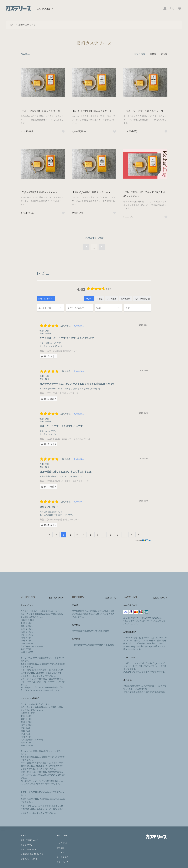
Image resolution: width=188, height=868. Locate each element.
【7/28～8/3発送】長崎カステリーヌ (63, 520)
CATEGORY (43, 9)
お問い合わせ (62, 862)
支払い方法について (29, 849)
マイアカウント (63, 843)
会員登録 (61, 848)
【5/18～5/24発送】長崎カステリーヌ (92, 111)
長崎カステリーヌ (27, 25)
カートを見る (62, 857)
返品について (26, 845)
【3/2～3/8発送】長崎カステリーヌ (62, 393)
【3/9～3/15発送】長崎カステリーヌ (63, 351)
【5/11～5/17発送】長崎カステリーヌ (40, 111)
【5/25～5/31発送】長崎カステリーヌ (143, 111)
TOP (12, 25)
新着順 (164, 54)
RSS (58, 835)
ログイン (60, 852)
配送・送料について (29, 840)
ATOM (65, 835)
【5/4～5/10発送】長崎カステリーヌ (91, 192)
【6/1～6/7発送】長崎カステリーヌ (39, 192)
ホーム (23, 835)
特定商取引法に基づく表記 (32, 854)
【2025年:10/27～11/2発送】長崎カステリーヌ (67, 481)
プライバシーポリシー (30, 859)
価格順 (153, 54)
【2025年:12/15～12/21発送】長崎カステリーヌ (68, 439)
